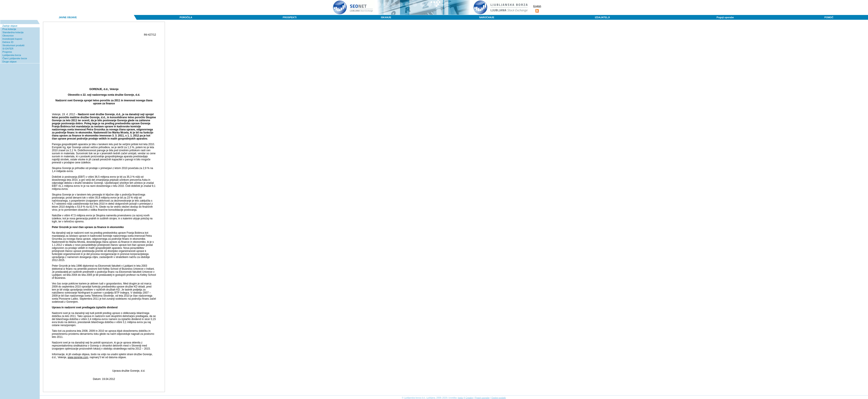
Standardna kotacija (13, 32)
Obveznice (8, 36)
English (537, 6)
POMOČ (829, 17)
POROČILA (186, 17)
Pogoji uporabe (725, 17)
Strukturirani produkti (13, 45)
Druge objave (9, 62)
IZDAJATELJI (602, 17)
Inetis (460, 398)
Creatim (469, 398)
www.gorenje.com (78, 357)
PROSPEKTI (290, 17)
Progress (7, 52)
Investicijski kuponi (12, 39)
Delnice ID (8, 42)
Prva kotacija (9, 29)
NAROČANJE (487, 17)
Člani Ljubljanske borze (15, 58)
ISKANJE (386, 17)
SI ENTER (8, 49)
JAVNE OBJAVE (68, 17)
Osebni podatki (499, 398)
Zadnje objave (10, 26)
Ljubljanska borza (12, 55)
